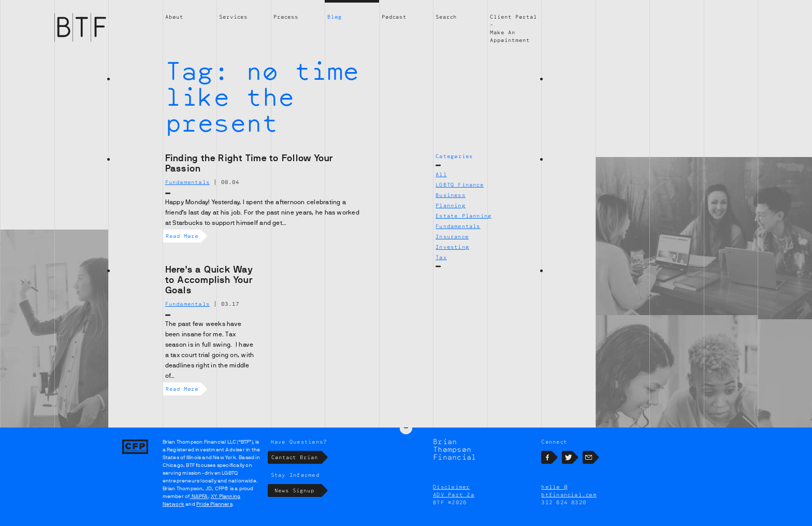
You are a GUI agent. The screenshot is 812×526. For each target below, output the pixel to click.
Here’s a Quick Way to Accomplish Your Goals (209, 280)
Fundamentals (458, 226)
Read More (183, 236)
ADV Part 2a (454, 494)
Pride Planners (214, 504)
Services (233, 17)
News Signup (298, 491)
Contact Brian (296, 457)
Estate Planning (463, 216)
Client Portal (513, 17)
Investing (452, 247)
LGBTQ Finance (460, 184)
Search (446, 17)
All (441, 174)
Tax (441, 257)
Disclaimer (451, 487)
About (174, 17)
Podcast (394, 17)
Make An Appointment (510, 36)
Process (286, 17)
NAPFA (199, 496)
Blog (335, 17)
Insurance (452, 236)
